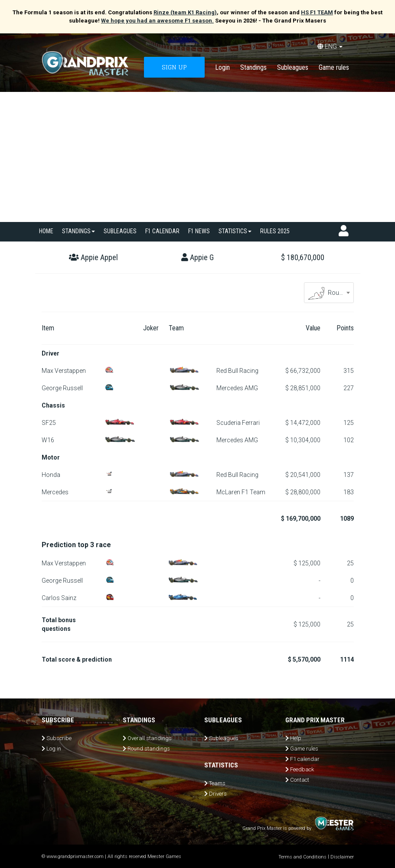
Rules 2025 (275, 231)
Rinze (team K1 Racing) (185, 12)
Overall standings (150, 738)
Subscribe (59, 738)
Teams (217, 783)
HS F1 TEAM (317, 12)
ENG (330, 46)
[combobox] (329, 293)
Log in (54, 749)
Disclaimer (342, 857)
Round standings (149, 749)
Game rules (334, 67)
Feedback (302, 769)
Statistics (235, 231)
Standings (253, 67)
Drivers (218, 794)
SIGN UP (174, 67)
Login (222, 67)
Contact (300, 780)
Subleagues (293, 67)
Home (46, 231)
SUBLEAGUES (120, 231)
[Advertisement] (197, 157)
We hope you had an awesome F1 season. (157, 21)
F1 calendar (162, 231)
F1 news (199, 231)
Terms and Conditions (302, 857)
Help (296, 738)
